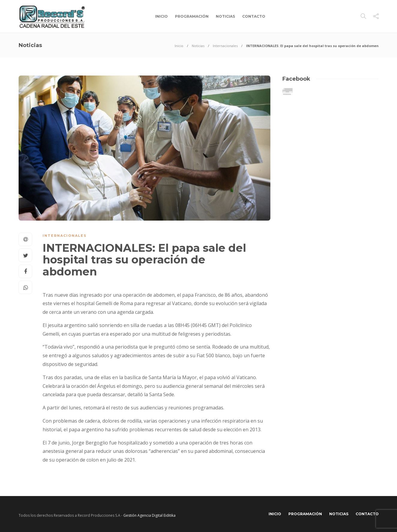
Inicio (161, 16)
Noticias (225, 16)
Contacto (254, 16)
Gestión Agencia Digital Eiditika (149, 515)
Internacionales (225, 46)
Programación (192, 16)
